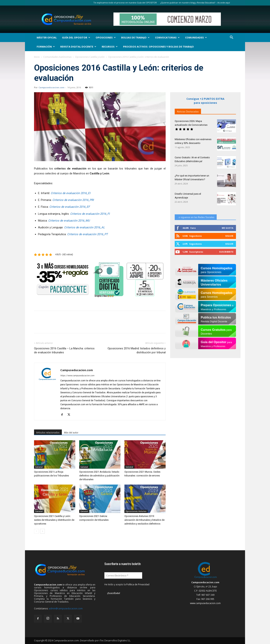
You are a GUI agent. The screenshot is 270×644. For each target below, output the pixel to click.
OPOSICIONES (106, 37)
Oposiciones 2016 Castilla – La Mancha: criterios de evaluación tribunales (64, 350)
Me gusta (228, 228)
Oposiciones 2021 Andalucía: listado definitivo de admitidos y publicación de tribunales (99, 476)
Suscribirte (226, 252)
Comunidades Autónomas (57, 57)
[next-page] (42, 531)
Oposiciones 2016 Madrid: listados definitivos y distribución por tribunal (137, 350)
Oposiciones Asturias (136, 511)
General (39, 467)
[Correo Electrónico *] (123, 575)
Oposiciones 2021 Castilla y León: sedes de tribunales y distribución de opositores (54, 520)
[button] (231, 38)
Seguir (229, 236)
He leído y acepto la (127, 584)
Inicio (37, 57)
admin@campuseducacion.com (66, 608)
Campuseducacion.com (51, 87)
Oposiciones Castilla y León (90, 57)
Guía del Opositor (76, 37)
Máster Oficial (47, 37)
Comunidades (196, 37)
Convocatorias (167, 37)
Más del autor (71, 432)
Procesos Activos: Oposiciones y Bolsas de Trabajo (158, 47)
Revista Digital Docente (78, 47)
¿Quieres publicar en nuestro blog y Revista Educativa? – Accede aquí (195, 3)
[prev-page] (36, 531)
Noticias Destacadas (188, 112)
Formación (46, 47)
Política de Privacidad (138, 584)
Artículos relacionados (48, 432)
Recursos (110, 47)
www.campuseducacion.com (205, 603)
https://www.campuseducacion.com (77, 376)
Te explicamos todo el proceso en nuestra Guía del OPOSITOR (125, 3)
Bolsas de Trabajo (135, 37)
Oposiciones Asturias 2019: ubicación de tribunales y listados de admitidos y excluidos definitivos (144, 520)
